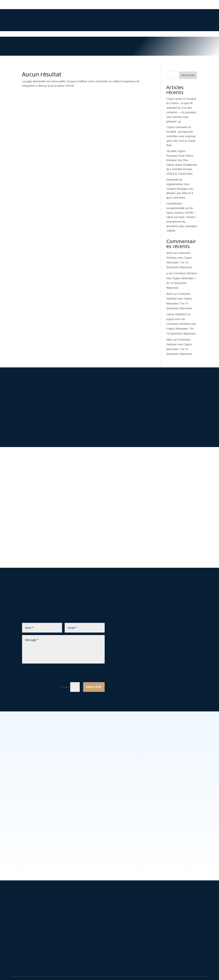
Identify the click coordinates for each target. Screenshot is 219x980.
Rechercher (188, 75)
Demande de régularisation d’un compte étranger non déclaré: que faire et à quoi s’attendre (180, 189)
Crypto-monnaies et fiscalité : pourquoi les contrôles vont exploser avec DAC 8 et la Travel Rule (181, 136)
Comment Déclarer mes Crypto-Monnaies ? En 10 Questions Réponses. (181, 329)
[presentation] (76, 674)
